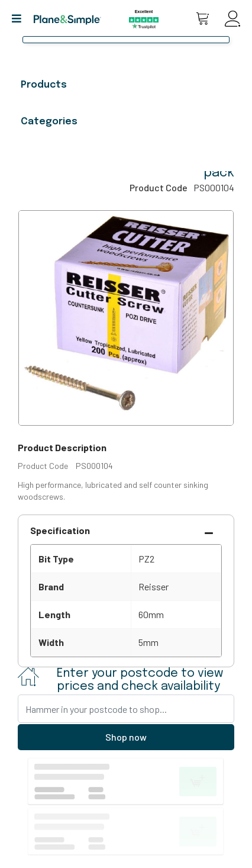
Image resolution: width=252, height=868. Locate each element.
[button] (21, 19)
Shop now (126, 737)
